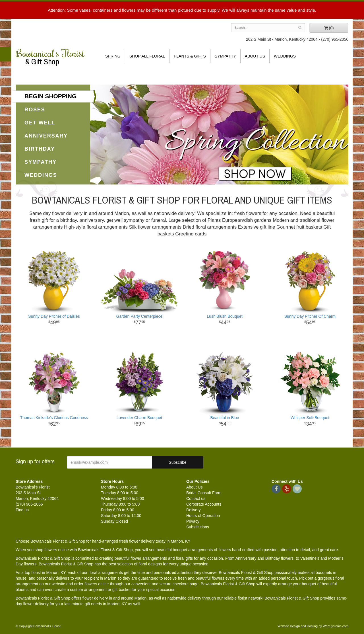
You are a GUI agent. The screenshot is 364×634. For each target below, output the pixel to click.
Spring (113, 56)
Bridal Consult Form (204, 493)
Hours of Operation (203, 516)
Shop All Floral (147, 56)
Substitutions (198, 527)
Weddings (285, 56)
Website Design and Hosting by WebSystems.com (313, 626)
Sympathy (225, 56)
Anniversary (46, 136)
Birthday (40, 149)
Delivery (194, 510)
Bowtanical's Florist (54, 57)
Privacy (193, 521)
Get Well (40, 123)
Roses (35, 110)
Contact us (196, 498)
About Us (255, 56)
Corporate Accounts (204, 504)
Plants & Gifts (190, 56)
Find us (22, 510)
